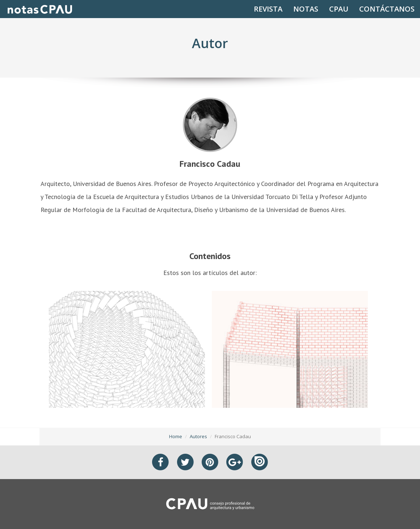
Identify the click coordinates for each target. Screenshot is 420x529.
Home (176, 436)
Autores (198, 436)
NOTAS (306, 9)
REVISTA (268, 9)
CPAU (339, 9)
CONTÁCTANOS (387, 9)
